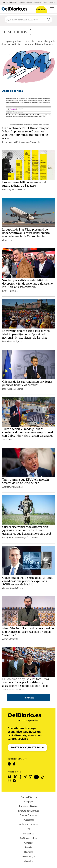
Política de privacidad (29, 824)
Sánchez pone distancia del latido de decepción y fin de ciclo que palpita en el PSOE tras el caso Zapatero (28, 284)
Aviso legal (29, 820)
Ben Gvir (45, 2)
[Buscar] (49, 20)
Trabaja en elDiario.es (28, 806)
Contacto (28, 843)
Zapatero (29, 2)
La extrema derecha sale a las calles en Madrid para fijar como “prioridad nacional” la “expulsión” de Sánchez (26, 334)
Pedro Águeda (23, 142)
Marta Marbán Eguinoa (13, 341)
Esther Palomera (10, 291)
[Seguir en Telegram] (25, 777)
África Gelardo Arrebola (13, 690)
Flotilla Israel (37, 2)
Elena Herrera (9, 142)
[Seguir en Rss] (15, 781)
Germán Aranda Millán (12, 588)
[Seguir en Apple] (14, 764)
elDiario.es (7, 240)
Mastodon (28, 861)
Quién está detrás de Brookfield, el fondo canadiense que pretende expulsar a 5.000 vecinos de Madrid (28, 581)
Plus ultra (22, 2)
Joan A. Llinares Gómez (13, 389)
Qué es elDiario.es (29, 797)
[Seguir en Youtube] (36, 777)
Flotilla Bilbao (53, 2)
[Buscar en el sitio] (25, 20)
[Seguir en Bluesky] (9, 777)
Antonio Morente (10, 639)
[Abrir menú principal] (52, 9)
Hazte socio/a (41, 10)
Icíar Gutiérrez (32, 537)
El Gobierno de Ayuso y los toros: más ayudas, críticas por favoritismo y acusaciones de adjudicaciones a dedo (26, 682)
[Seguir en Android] (9, 764)
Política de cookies (28, 838)
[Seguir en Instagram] (30, 777)
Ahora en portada (13, 91)
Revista (28, 847)
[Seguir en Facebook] (20, 777)
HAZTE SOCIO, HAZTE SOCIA (28, 747)
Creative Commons (28, 815)
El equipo (29, 802)
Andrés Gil (7, 439)
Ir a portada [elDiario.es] (29, 698)
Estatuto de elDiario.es (28, 811)
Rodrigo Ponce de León (13, 537)
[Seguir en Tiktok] (43, 777)
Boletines (29, 852)
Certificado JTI (28, 856)
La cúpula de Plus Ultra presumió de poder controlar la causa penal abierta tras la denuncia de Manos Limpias (26, 233)
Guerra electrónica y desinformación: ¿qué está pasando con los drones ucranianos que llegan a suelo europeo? (27, 530)
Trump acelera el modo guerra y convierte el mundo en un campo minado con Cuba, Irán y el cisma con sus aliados (28, 432)
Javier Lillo (36, 142)
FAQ (28, 829)
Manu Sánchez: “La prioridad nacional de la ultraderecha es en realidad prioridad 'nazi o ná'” (28, 632)
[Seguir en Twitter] (15, 777)
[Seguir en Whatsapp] (9, 781)
